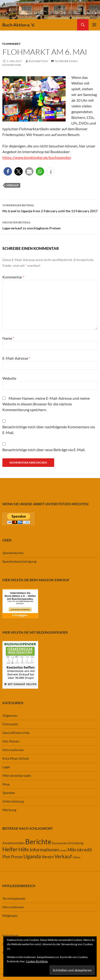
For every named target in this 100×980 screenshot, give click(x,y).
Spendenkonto (13, 553)
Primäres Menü (94, 25)
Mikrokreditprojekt (17, 775)
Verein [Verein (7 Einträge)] (48, 857)
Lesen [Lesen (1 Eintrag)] (63, 850)
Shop (6, 784)
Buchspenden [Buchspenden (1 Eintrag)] (60, 843)
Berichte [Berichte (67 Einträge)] (38, 841)
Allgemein (10, 715)
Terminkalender (14, 898)
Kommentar (13, 277)
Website (9, 378)
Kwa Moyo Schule (16, 758)
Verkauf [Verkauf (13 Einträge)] (63, 856)
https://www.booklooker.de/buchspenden (37, 157)
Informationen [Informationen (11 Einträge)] (44, 849)
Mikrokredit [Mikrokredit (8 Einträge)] (80, 850)
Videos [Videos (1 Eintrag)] (76, 857)
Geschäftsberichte (16, 733)
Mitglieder (10, 916)
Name (8, 338)
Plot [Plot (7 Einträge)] (6, 857)
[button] (8, 171)
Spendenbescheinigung (19, 561)
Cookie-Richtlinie (37, 961)
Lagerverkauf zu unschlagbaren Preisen (50, 225)
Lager (6, 767)
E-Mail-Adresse (16, 358)
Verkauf (13, 185)
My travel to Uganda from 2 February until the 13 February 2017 (50, 208)
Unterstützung (13, 801)
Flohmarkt (11, 44)
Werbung (9, 810)
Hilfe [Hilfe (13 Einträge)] (24, 849)
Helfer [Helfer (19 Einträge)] (10, 849)
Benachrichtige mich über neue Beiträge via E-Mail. (44, 450)
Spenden (9, 793)
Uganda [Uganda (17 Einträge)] (32, 856)
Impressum (11, 935)
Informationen (13, 750)
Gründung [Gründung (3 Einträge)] (76, 843)
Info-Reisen (11, 741)
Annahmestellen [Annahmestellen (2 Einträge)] (13, 843)
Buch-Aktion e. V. (19, 25)
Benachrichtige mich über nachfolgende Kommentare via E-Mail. (49, 430)
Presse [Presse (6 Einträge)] (17, 857)
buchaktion (38, 61)
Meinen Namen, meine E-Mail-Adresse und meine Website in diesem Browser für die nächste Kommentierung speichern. (46, 404)
